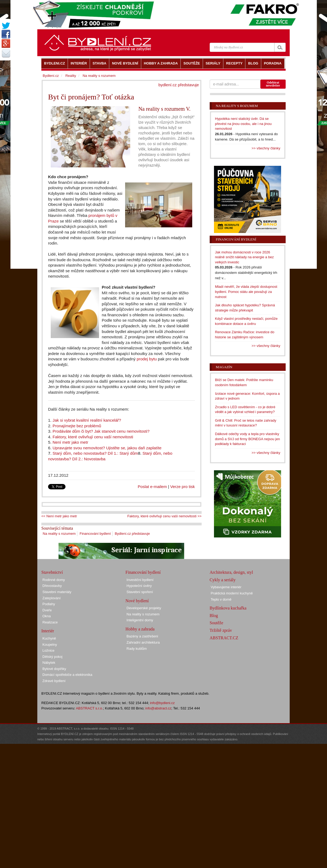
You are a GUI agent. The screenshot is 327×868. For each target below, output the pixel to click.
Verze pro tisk (183, 487)
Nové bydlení (137, 601)
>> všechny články (266, 148)
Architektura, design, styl (231, 572)
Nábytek (49, 663)
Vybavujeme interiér (226, 587)
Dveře (47, 610)
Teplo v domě (221, 599)
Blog (214, 616)
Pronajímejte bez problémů (76, 426)
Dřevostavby (52, 586)
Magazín (224, 367)
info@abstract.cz (158, 708)
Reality (71, 76)
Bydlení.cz (51, 76)
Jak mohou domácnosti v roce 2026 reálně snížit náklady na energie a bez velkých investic (244, 257)
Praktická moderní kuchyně (232, 593)
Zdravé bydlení (54, 681)
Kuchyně (49, 638)
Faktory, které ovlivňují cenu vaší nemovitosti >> (164, 516)
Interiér (48, 631)
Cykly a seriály (223, 580)
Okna (47, 616)
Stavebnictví (52, 572)
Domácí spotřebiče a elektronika (67, 675)
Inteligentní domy (140, 620)
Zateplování (52, 598)
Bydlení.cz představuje (132, 534)
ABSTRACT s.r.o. (90, 708)
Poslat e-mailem (152, 487)
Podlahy (49, 604)
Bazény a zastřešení (142, 636)
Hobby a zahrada (140, 629)
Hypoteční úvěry (139, 586)
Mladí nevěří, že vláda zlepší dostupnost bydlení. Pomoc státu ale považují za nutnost (246, 292)
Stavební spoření (140, 592)
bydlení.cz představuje (179, 85)
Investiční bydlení (140, 580)
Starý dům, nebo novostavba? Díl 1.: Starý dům (95, 453)
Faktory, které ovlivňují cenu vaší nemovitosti (93, 437)
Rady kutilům (137, 649)
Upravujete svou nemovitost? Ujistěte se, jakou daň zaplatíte (107, 448)
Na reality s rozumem (59, 534)
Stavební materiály (57, 592)
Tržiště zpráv (221, 630)
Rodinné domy (54, 580)
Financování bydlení (95, 534)
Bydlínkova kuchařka (228, 608)
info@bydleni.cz (162, 703)
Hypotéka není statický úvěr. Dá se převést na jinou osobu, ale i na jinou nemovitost (243, 124)
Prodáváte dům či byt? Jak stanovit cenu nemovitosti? (101, 431)
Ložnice (48, 650)
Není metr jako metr (70, 442)
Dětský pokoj (52, 657)
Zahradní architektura (143, 642)
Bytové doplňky (54, 669)
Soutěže (217, 623)
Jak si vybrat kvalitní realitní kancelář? (86, 420)
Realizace (50, 622)
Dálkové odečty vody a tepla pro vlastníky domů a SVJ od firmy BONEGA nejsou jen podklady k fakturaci (248, 439)
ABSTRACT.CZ (224, 638)
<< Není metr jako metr (59, 516)
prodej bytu (147, 359)
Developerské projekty (144, 608)
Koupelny (50, 645)
